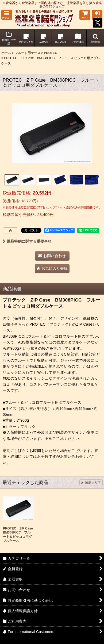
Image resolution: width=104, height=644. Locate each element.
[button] (7, 15)
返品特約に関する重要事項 (27, 241)
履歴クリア (91, 483)
